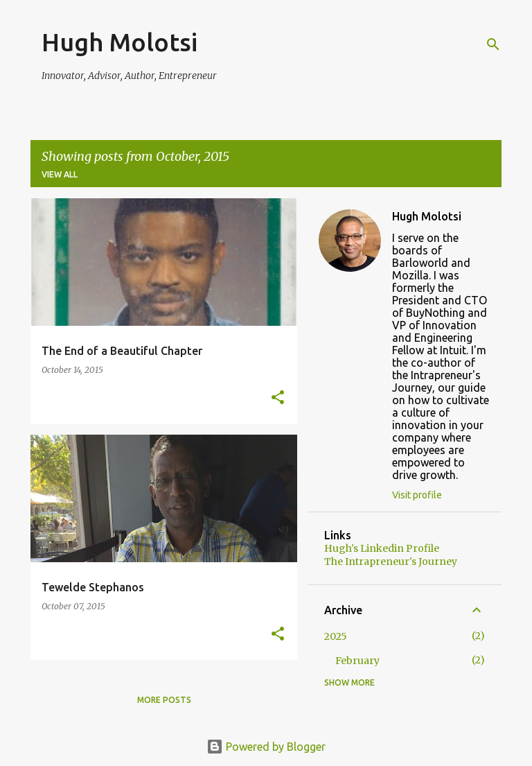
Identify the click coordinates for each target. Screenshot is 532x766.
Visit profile (417, 495)
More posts (164, 700)
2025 (336, 636)
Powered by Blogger (266, 747)
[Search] (493, 44)
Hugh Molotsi (119, 42)
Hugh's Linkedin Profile (382, 548)
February (357, 661)
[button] (278, 398)
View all (60, 174)
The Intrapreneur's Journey (391, 562)
